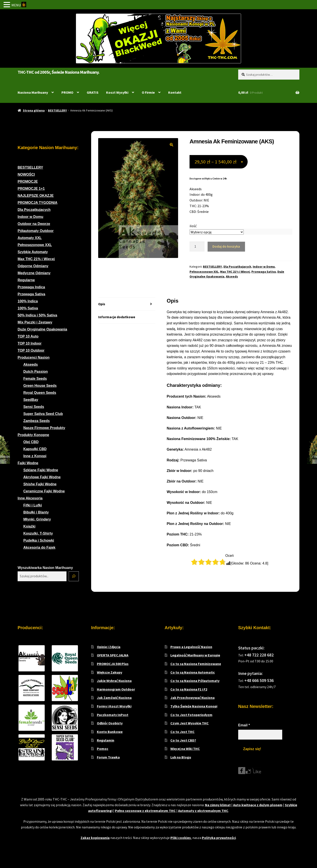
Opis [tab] (102, 304)
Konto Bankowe (110, 732)
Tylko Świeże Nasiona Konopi (194, 706)
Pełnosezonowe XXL (204, 272)
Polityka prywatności (219, 838)
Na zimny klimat (218, 805)
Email (244, 725)
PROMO (67, 92)
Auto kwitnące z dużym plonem (258, 805)
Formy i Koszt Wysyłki (114, 706)
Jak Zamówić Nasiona (114, 698)
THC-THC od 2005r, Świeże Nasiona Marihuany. (58, 72)
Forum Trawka (108, 757)
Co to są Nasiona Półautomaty (195, 681)
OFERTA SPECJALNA (113, 655)
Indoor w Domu (264, 267)
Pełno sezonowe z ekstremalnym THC (145, 811)
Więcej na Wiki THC (185, 749)
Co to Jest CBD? (183, 740)
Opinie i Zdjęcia (109, 647)
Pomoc (103, 749)
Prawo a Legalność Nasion (191, 647)
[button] (171, 145)
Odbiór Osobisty (110, 723)
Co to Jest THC (182, 732)
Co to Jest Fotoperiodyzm (191, 715)
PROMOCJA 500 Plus (113, 664)
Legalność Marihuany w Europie (195, 655)
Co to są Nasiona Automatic (193, 672)
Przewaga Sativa (264, 272)
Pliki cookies (181, 838)
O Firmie (148, 92)
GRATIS (93, 92)
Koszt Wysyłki (117, 92)
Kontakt (175, 92)
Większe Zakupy (110, 672)
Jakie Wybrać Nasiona (114, 681)
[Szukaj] (74, 576)
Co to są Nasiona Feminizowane (196, 664)
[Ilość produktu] (197, 247)
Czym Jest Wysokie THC (190, 723)
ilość (193, 226)
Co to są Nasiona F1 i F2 (189, 689)
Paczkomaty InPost (113, 715)
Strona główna (34, 110)
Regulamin (106, 740)
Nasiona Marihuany (33, 92)
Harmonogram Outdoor (116, 689)
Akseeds (232, 276)
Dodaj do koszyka (226, 246)
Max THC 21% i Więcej (235, 272)
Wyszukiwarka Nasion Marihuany (45, 568)
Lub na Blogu (181, 757)
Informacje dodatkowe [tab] (117, 317)
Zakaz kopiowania (95, 838)
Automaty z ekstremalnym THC (203, 811)
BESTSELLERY (57, 110)
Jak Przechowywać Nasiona (193, 698)
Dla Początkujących (237, 267)
